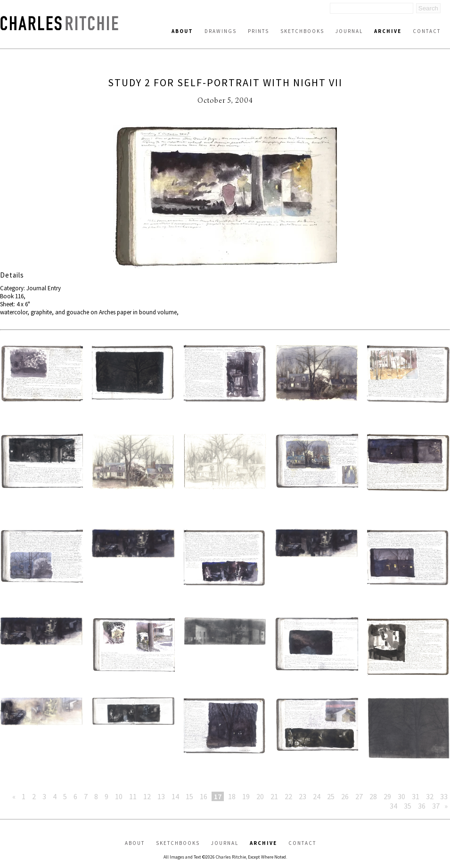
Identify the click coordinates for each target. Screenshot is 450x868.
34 (393, 806)
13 (161, 796)
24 (317, 796)
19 (246, 796)
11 (133, 796)
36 (422, 806)
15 (189, 796)
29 (387, 796)
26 (345, 796)
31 (416, 796)
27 (359, 796)
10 (119, 796)
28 (373, 796)
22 (288, 796)
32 (430, 796)
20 (260, 796)
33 (444, 796)
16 (204, 796)
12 (147, 796)
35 (408, 806)
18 (232, 796)
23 (303, 796)
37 (436, 806)
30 (401, 796)
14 (175, 796)
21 (274, 796)
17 (218, 796)
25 (331, 796)
